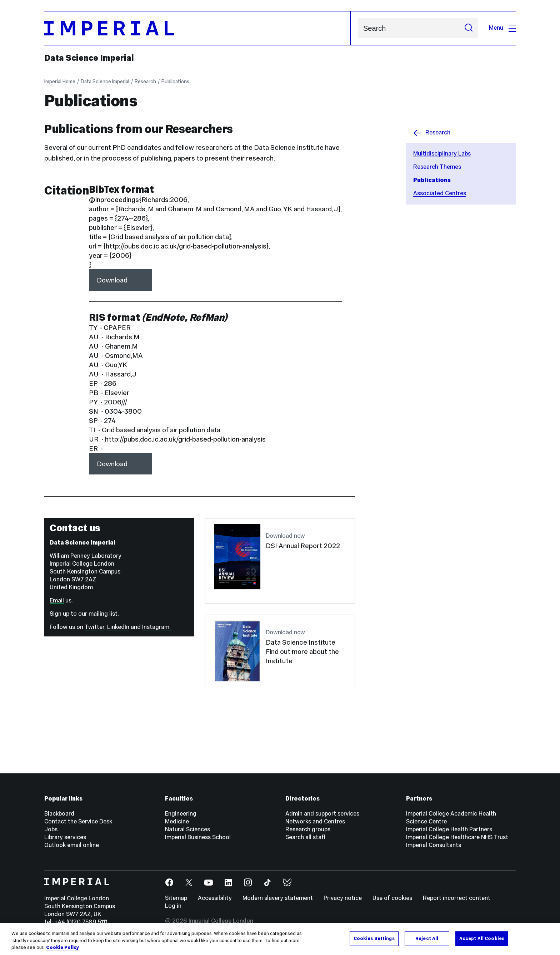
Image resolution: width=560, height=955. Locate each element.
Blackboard (59, 814)
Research (145, 82)
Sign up (59, 614)
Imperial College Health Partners (449, 829)
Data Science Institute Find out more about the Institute (302, 651)
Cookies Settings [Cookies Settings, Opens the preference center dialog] (374, 938)
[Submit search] (469, 28)
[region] (280, 939)
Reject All (427, 938)
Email (57, 600)
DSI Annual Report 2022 (303, 546)
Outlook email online (72, 845)
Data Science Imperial (89, 58)
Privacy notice (343, 898)
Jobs (51, 829)
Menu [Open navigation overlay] (502, 28)
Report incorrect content (457, 898)
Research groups (308, 829)
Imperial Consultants (434, 845)
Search (358, 28)
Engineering (181, 814)
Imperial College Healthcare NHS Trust (457, 837)
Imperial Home (60, 82)
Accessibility (215, 898)
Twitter (94, 627)
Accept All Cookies (482, 938)
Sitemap (176, 898)
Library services (65, 837)
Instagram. (157, 627)
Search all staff (306, 837)
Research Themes (437, 167)
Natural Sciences (187, 829)
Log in (173, 906)
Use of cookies (392, 898)
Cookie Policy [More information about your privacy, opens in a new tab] (62, 947)
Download (112, 280)
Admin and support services (322, 814)
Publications (175, 82)
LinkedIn (118, 627)
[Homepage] (197, 28)
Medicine (177, 821)
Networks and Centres (315, 821)
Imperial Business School (198, 837)
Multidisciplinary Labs (442, 154)
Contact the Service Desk (78, 821)
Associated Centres (440, 193)
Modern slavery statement (278, 898)
